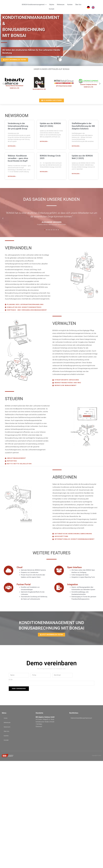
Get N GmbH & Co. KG (39, 89)
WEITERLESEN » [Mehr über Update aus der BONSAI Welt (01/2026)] (44, 141)
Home (6, 719)
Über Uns (78, 5)
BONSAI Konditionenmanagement (34, 5)
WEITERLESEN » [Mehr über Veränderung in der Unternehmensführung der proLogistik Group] (12, 146)
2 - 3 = (11, 681)
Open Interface (75, 569)
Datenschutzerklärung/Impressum (81, 719)
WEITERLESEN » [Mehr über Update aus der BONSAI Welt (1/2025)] (76, 174)
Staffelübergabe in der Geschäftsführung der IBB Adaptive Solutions (83, 126)
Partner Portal (25, 586)
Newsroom (7, 728)
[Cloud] (9, 572)
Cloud (20, 569)
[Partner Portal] (9, 589)
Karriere (70, 5)
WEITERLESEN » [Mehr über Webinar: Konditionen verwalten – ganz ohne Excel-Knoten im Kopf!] (12, 176)
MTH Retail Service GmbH (64, 86)
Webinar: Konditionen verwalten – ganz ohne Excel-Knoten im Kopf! (18, 158)
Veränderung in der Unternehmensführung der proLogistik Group (18, 126)
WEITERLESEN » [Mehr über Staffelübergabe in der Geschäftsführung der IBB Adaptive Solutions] (76, 146)
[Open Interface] (59, 572)
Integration (73, 586)
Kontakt (52, 9)
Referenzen (61, 5)
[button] (3, 83)
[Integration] (59, 589)
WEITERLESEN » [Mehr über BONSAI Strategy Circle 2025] (44, 172)
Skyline (52, 5)
